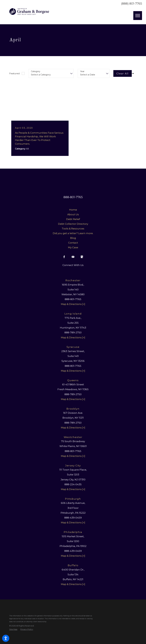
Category (36, 71)
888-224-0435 (73, 484)
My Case (73, 247)
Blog (73, 238)
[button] (6, 638)
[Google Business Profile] (82, 257)
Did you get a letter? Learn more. (73, 233)
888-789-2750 (73, 333)
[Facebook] (64, 257)
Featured (14, 73)
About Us (73, 214)
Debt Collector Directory (73, 224)
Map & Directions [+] (73, 304)
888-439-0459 (73, 518)
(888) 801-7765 (132, 4)
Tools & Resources (73, 228)
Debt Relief (73, 219)
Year (82, 71)
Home (73, 210)
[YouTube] (73, 257)
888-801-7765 (73, 197)
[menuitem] (73, 210)
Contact (73, 243)
